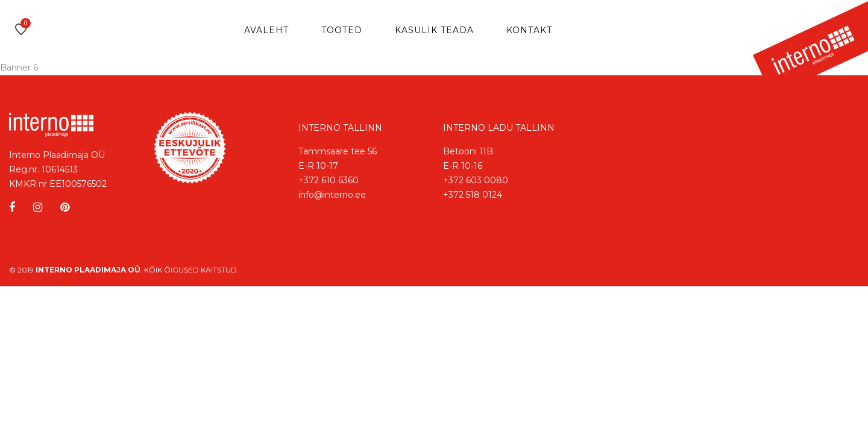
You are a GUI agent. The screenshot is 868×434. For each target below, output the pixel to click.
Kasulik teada (434, 30)
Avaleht (266, 30)
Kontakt (529, 30)
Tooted (342, 30)
